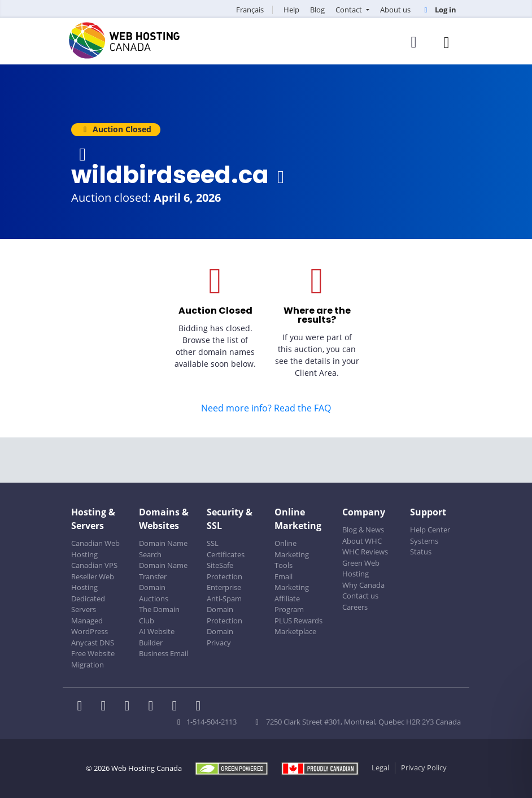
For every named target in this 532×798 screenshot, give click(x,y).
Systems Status (424, 547)
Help (291, 10)
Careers (355, 607)
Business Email (163, 653)
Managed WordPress (90, 626)
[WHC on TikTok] (200, 707)
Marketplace (295, 631)
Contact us (360, 596)
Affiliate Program (289, 604)
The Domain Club (159, 615)
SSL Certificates (226, 549)
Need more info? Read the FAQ (266, 408)
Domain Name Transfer (163, 571)
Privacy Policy (424, 767)
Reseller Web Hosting (93, 582)
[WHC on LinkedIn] (130, 707)
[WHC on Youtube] (178, 707)
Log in (439, 10)
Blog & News (363, 530)
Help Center (430, 530)
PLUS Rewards (298, 621)
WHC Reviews (365, 552)
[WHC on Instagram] (154, 707)
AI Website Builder (157, 637)
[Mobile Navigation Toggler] (446, 42)
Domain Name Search (163, 549)
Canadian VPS (94, 565)
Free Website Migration (93, 659)
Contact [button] (350, 10)
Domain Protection (224, 615)
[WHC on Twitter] (107, 707)
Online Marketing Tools (292, 554)
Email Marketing (292, 582)
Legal (380, 767)
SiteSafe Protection (224, 571)
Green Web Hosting (361, 569)
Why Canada (363, 585)
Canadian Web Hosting (95, 549)
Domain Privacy (220, 637)
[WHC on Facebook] (83, 707)
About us (395, 10)
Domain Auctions (154, 593)
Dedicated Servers (88, 604)
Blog (317, 10)
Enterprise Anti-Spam (224, 593)
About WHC (362, 541)
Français (250, 10)
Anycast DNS (93, 643)
